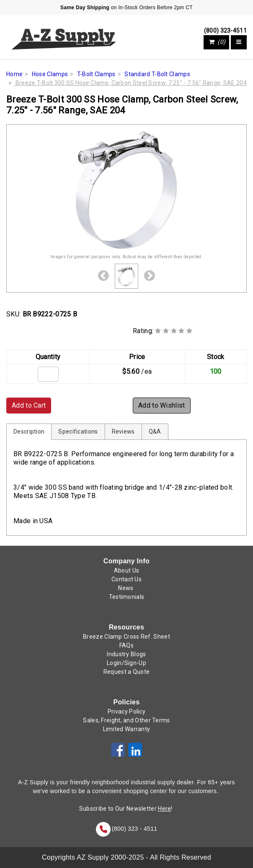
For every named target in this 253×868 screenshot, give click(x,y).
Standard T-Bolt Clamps (157, 74)
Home (14, 74)
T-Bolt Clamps (96, 74)
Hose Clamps (50, 74)
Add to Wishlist (162, 405)
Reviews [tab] (123, 431)
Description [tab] (29, 431)
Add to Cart (29, 405)
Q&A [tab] (155, 431)
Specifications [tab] (78, 431)
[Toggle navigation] (239, 42)
